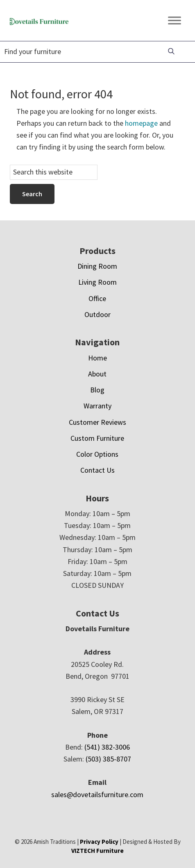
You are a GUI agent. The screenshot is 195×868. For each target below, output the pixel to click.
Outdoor (97, 314)
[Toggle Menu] (175, 20)
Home (97, 358)
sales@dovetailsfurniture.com (97, 794)
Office (97, 298)
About (97, 374)
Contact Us (97, 470)
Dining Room (97, 266)
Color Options (97, 454)
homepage (141, 123)
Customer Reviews (97, 422)
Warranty (97, 406)
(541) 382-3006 (107, 747)
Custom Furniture (97, 438)
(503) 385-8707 (108, 759)
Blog (97, 390)
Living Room (97, 282)
